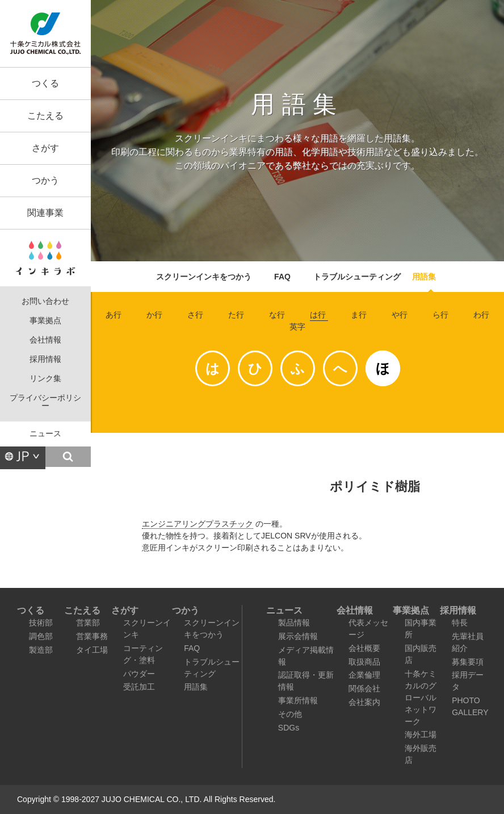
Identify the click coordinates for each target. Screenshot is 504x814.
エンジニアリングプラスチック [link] (198, 524)
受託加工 (139, 687)
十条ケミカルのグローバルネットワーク (421, 698)
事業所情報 (298, 700)
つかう (45, 180)
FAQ (282, 277)
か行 (154, 315)
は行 (318, 315)
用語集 (424, 277)
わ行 (481, 315)
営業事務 (92, 636)
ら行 (440, 315)
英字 (297, 327)
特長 (460, 623)
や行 (400, 315)
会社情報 (45, 340)
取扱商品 (364, 662)
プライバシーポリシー (45, 402)
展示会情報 (298, 636)
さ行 (195, 315)
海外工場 (421, 734)
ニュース (45, 434)
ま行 (359, 315)
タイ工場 (92, 650)
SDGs (289, 728)
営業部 (88, 623)
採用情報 (45, 359)
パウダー (139, 674)
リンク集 (45, 379)
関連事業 (45, 213)
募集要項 (468, 662)
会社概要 (364, 648)
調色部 (41, 636)
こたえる (45, 116)
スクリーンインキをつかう (204, 277)
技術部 (41, 623)
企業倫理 (364, 675)
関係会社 (364, 688)
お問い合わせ (45, 301)
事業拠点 (45, 321)
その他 (290, 714)
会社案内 (364, 702)
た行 (236, 315)
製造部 (41, 650)
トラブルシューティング (357, 277)
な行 (277, 315)
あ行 (114, 315)
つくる (45, 83)
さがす (45, 148)
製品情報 (294, 623)
